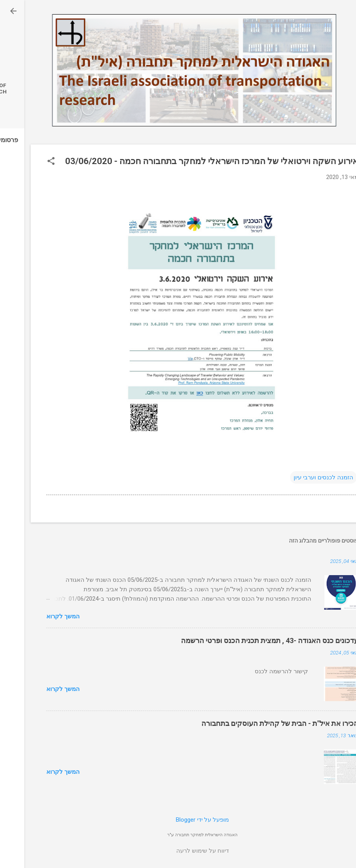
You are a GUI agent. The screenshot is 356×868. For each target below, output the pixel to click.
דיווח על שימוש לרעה (178, 851)
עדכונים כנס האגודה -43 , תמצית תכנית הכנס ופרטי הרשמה (245, 640)
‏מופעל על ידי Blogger (178, 820)
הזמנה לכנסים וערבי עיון (299, 477)
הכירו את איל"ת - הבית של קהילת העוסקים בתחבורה (256, 723)
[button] (27, 162)
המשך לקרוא (39, 616)
